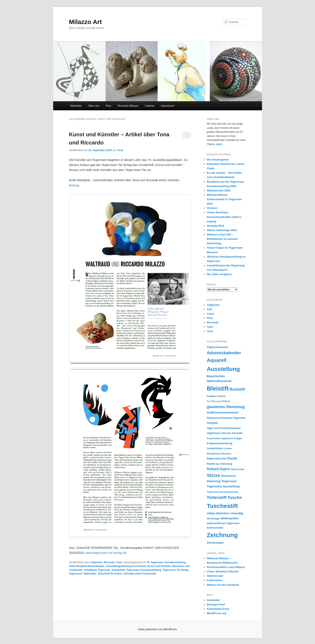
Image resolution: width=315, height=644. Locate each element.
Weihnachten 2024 (219, 190)
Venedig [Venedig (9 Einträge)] (237, 513)
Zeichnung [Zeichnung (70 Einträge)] (222, 535)
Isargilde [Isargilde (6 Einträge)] (213, 423)
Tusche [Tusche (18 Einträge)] (235, 497)
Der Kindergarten (218, 160)
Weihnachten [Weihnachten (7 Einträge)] (230, 518)
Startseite (76, 106)
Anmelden (213, 600)
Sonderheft (118, 570)
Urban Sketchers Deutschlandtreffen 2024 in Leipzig (224, 217)
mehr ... (221, 144)
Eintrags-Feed (216, 604)
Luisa (210, 314)
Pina (108, 106)
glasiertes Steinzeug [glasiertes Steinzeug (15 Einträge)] (226, 407)
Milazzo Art (85, 22)
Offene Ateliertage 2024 (222, 230)
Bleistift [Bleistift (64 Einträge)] (218, 388)
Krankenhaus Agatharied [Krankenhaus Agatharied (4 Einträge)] (220, 438)
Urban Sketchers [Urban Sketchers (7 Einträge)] (218, 513)
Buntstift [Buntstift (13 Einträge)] (237, 389)
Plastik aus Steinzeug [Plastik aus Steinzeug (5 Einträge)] (220, 464)
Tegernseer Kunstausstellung (144, 570)
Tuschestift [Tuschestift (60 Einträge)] (222, 506)
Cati (209, 309)
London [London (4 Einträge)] (228, 448)
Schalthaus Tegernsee (97, 570)
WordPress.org (217, 613)
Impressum (168, 106)
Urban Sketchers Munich (223, 571)
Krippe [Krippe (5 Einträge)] (238, 438)
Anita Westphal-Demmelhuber (87, 566)
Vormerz (212, 208)
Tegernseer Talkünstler (83, 574)
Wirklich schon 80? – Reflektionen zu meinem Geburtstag (222, 239)
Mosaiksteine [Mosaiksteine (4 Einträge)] (214, 454)
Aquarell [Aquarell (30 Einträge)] (217, 360)
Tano (210, 327)
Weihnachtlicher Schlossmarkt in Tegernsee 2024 (224, 199)
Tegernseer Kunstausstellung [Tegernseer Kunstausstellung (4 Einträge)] (222, 492)
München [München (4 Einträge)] (227, 454)
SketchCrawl (215, 576)
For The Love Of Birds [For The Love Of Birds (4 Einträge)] (219, 401)
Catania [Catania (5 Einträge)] (211, 396)
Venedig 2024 (215, 226)
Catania (150, 106)
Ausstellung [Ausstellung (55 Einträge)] (223, 369)
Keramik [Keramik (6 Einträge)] (237, 433)
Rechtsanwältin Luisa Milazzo (226, 567)
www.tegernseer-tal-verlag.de (106, 553)
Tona (120, 150)
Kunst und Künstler (159, 566)
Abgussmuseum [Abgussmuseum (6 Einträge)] (218, 347)
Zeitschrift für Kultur (110, 574)
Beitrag (74, 185)
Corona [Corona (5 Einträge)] (221, 396)
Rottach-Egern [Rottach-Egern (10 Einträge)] (218, 469)
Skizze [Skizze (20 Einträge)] (213, 475)
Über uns (94, 106)
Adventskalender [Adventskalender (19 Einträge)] (224, 353)
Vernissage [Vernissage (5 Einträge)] (213, 519)
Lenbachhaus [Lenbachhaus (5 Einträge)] (215, 448)
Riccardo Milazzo (128, 106)
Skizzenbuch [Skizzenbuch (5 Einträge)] (228, 476)
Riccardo (109, 562)
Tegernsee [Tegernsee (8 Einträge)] (229, 481)
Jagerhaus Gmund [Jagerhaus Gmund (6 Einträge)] (219, 433)
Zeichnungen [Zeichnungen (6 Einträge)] (215, 543)
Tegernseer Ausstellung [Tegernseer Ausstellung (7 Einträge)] (223, 486)
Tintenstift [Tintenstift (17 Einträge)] (217, 497)
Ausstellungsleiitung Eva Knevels (126, 566)
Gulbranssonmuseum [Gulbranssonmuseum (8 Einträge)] (223, 412)
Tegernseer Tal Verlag (175, 570)
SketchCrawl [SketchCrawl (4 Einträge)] (238, 469)
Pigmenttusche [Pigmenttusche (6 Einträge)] (217, 459)
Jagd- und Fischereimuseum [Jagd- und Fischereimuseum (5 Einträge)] (224, 428)
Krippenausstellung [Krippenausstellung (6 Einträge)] (220, 443)
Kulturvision (215, 580)
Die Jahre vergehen (219, 274)
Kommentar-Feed (218, 609)
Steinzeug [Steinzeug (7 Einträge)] (214, 481)
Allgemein (97, 562)
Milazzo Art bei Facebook (223, 585)
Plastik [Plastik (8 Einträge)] (232, 458)
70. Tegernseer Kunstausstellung (166, 562)
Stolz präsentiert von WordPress (157, 629)
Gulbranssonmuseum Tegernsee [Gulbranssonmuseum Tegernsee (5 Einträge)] (226, 418)
